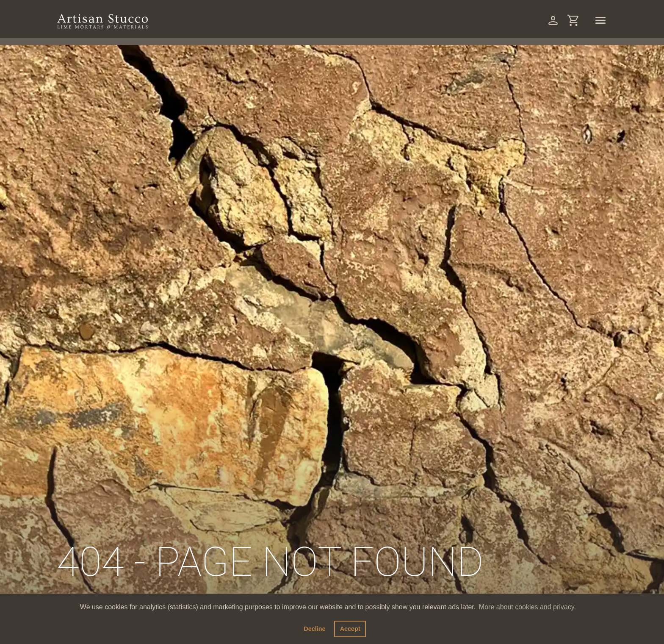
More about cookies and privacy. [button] (527, 607)
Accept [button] (350, 629)
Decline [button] (314, 629)
